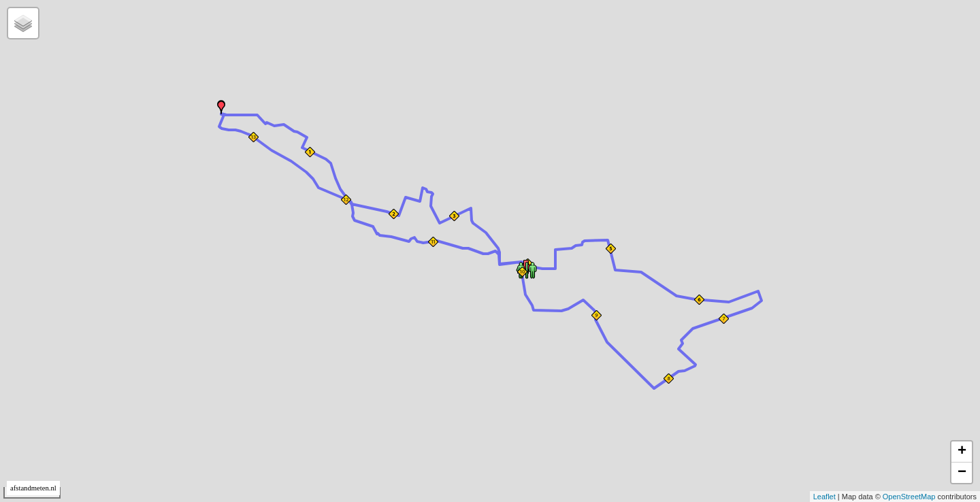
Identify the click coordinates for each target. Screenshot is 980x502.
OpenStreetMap (909, 497)
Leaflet (824, 497)
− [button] (962, 473)
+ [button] (962, 452)
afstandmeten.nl (33, 488)
